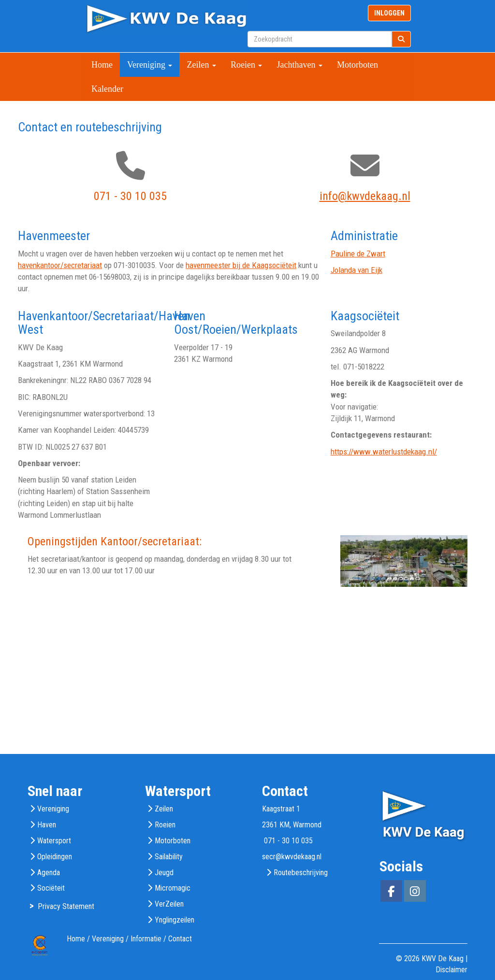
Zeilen (201, 65)
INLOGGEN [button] (389, 13)
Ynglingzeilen (175, 920)
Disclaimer (451, 970)
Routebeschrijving (301, 873)
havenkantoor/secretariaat (60, 265)
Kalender (107, 89)
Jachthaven (299, 65)
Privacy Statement (66, 906)
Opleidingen (55, 857)
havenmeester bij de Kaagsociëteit (241, 265)
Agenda (49, 873)
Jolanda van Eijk (357, 270)
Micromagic (173, 888)
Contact (180, 939)
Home (102, 65)
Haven (47, 825)
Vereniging (150, 65)
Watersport (54, 841)
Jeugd (164, 873)
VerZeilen (169, 904)
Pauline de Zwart (358, 254)
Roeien (247, 65)
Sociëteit (51, 888)
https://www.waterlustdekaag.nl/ (384, 452)
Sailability (169, 857)
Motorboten (357, 65)
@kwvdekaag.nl (365, 196)
